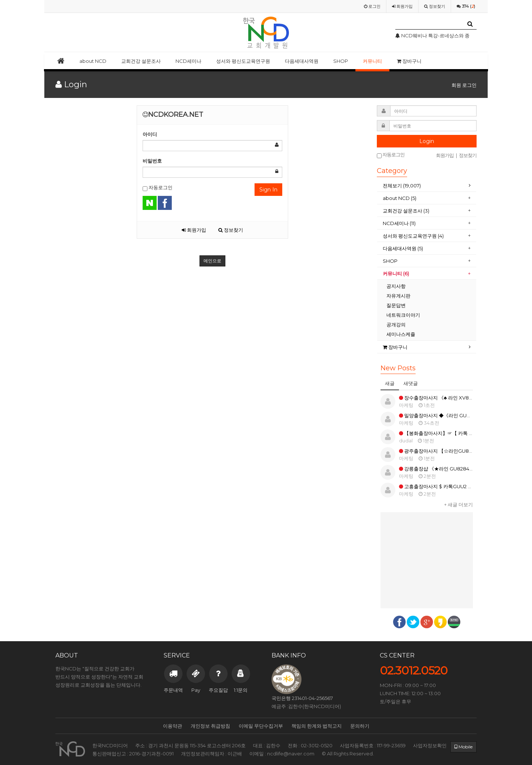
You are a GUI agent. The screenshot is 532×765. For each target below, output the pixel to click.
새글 (390, 383)
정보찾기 (231, 230)
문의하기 (360, 726)
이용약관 (173, 726)
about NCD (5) (400, 198)
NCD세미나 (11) (400, 223)
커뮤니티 (372, 61)
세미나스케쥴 (401, 334)
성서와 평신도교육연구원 (243, 61)
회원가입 (194, 230)
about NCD (93, 61)
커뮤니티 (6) (396, 273)
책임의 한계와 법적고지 (317, 726)
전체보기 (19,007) (402, 186)
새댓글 (411, 383)
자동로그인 (158, 188)
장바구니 (409, 61)
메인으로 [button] (212, 261)
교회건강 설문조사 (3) (406, 211)
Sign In (268, 190)
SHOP (341, 61)
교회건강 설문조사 (141, 61)
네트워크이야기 (403, 315)
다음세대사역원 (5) (403, 248)
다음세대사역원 (302, 61)
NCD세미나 (188, 61)
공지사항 (396, 286)
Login (427, 141)
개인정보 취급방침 (210, 726)
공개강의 (396, 324)
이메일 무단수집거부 (261, 726)
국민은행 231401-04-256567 (302, 698)
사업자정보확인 (430, 745)
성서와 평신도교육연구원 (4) (414, 236)
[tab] (427, 186)
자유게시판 (398, 296)
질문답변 (396, 305)
